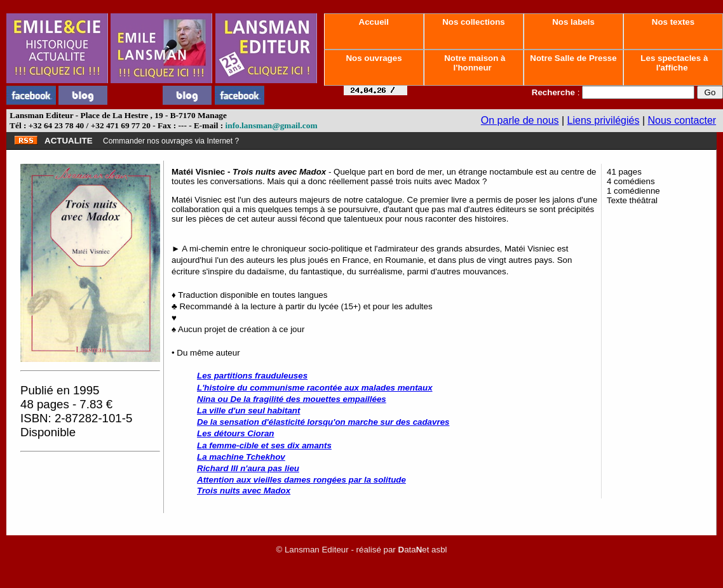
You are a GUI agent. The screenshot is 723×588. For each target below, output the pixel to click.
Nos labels (573, 22)
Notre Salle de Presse (574, 58)
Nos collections (474, 22)
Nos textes (673, 22)
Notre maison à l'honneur (474, 63)
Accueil (374, 22)
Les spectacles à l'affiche (673, 63)
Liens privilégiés (604, 120)
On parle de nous (520, 120)
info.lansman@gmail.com (272, 125)
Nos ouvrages (374, 58)
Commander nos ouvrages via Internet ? (171, 141)
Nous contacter (682, 120)
